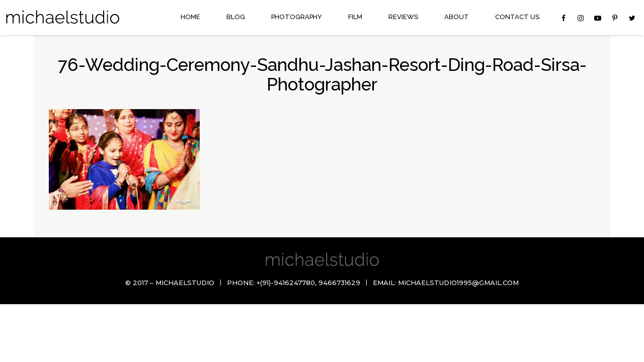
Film (355, 17)
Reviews (403, 17)
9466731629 (339, 283)
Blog (236, 17)
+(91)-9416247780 (286, 283)
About (457, 17)
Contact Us (517, 17)
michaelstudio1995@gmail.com (458, 283)
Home (190, 17)
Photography (297, 17)
